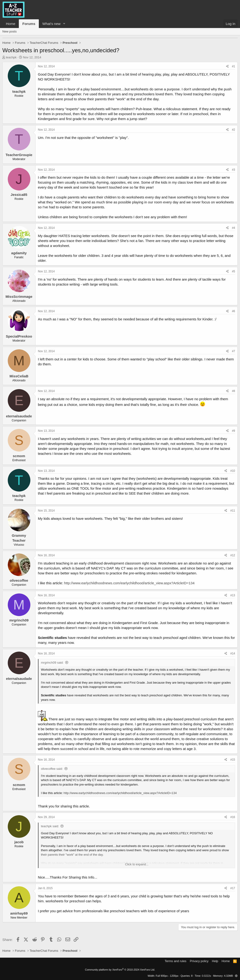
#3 (234, 170)
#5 (234, 271)
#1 (234, 66)
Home (11, 24)
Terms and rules (176, 961)
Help (215, 961)
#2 (234, 130)
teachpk (11, 57)
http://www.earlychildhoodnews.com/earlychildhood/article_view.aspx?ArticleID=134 (129, 583)
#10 (233, 471)
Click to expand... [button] (137, 864)
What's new (51, 24)
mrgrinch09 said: (52, 663)
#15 (233, 760)
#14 (233, 653)
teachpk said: (50, 826)
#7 (234, 351)
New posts (10, 31)
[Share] (227, 67)
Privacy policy (199, 961)
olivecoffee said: (52, 769)
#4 (234, 228)
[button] (64, 24)
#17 (233, 888)
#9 (234, 431)
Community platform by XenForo (120, 970)
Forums (29, 24)
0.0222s (206, 976)
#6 (234, 311)
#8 (234, 391)
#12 (233, 555)
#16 (233, 817)
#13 (233, 595)
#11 (233, 511)
